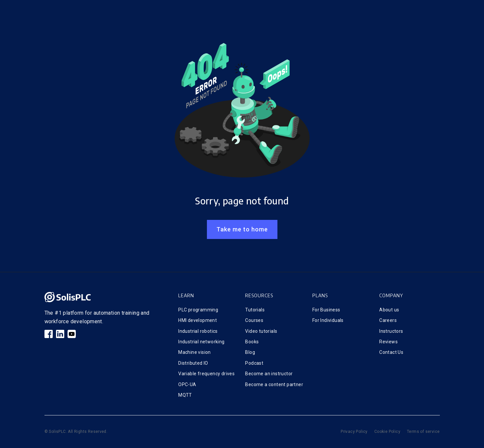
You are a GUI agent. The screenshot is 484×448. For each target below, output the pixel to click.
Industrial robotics (198, 331)
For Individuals (328, 320)
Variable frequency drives (206, 374)
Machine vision (195, 352)
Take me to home (242, 229)
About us (389, 310)
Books (252, 342)
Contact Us (391, 352)
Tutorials (255, 310)
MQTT (185, 395)
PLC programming (198, 310)
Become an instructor (269, 374)
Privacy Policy (354, 432)
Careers (388, 320)
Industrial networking (201, 342)
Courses (254, 320)
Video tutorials (261, 331)
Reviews (388, 342)
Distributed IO (193, 363)
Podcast (254, 363)
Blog (250, 352)
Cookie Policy (387, 432)
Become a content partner (274, 384)
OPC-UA (187, 384)
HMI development (198, 320)
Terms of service (423, 432)
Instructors (391, 331)
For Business (326, 310)
